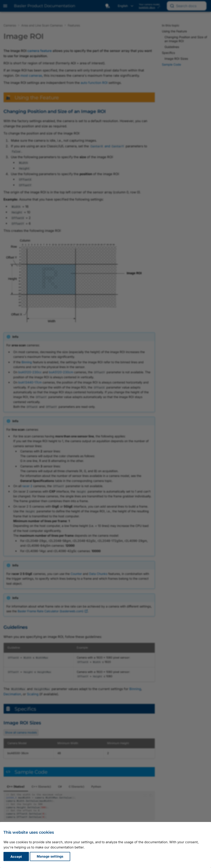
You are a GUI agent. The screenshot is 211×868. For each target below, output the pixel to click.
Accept (16, 857)
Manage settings (50, 857)
